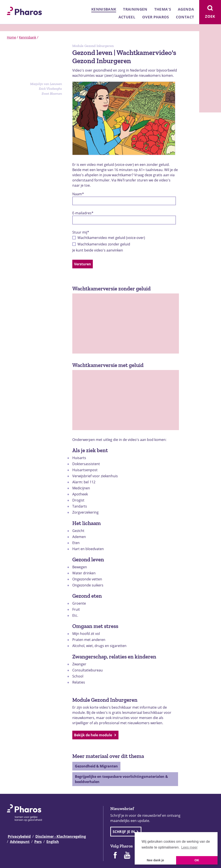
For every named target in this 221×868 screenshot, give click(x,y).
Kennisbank (104, 9)
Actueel (127, 17)
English (53, 842)
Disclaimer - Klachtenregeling (61, 836)
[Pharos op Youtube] (127, 856)
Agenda (186, 9)
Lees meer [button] (189, 847)
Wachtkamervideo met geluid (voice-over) (111, 238)
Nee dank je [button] (155, 860)
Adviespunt (20, 842)
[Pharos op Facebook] (115, 856)
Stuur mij (81, 232)
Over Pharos (156, 17)
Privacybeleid (19, 836)
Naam (78, 194)
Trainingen (135, 9)
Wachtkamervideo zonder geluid (104, 244)
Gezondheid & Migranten (96, 766)
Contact (185, 17)
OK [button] (197, 860)
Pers (38, 842)
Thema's (163, 9)
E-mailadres (83, 213)
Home (11, 37)
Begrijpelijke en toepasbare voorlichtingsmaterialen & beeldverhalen (121, 779)
